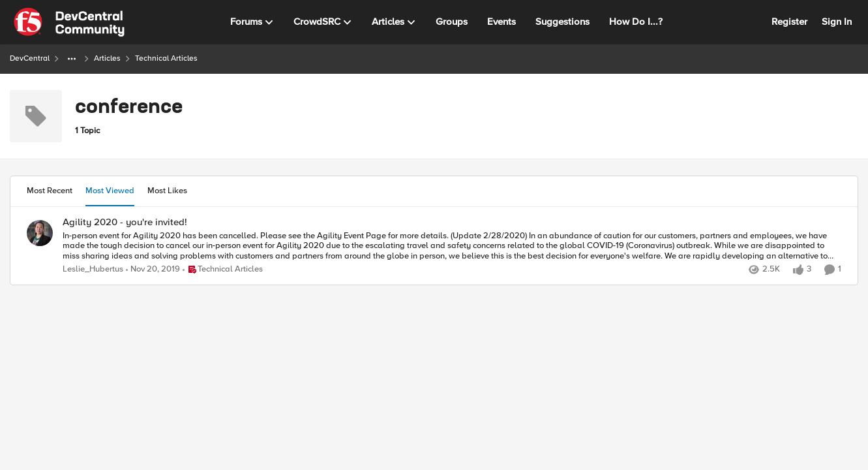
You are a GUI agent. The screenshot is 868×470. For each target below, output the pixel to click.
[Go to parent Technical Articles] (223, 270)
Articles (107, 58)
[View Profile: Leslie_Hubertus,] (40, 233)
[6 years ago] (153, 270)
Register (789, 22)
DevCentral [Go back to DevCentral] (30, 58)
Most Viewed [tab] (110, 191)
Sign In (837, 22)
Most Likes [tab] (167, 191)
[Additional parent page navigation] (72, 59)
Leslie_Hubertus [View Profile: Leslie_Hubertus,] (93, 269)
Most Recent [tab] (50, 191)
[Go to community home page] (69, 22)
